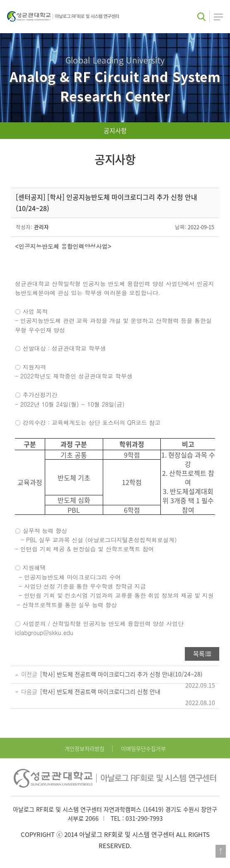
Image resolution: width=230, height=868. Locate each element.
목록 (199, 654)
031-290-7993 (144, 818)
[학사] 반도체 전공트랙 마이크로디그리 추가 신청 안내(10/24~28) (121, 674)
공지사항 (115, 131)
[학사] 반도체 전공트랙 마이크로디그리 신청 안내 (100, 691)
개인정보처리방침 (85, 748)
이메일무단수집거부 (143, 748)
